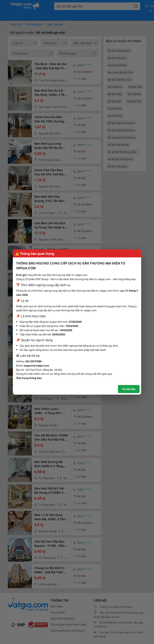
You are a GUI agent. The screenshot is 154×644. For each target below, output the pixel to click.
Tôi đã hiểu (129, 389)
